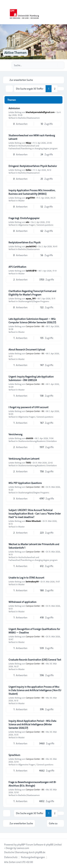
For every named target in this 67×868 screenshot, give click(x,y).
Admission (14, 108)
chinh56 (29, 438)
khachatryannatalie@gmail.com (40, 112)
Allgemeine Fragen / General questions (36, 225)
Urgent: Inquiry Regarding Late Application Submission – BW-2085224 (31, 378)
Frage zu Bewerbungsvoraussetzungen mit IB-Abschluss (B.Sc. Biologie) (32, 784)
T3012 (28, 463)
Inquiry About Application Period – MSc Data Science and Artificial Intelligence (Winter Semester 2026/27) (32, 724)
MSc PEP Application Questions (25, 483)
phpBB (21, 845)
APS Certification (17, 267)
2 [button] (55, 89)
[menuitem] (11, 857)
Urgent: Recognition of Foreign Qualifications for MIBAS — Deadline (34, 631)
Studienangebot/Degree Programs (34, 301)
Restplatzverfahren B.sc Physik (25, 242)
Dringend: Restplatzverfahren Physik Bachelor (33, 166)
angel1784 (30, 198)
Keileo (29, 170)
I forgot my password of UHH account (28, 407)
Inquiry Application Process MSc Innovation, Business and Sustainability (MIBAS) (32, 192)
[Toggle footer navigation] (4, 836)
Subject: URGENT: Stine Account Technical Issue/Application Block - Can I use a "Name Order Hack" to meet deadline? (35, 514)
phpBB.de (40, 852)
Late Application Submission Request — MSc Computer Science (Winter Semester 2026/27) (32, 321)
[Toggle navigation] (63, 12)
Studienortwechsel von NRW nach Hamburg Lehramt (32, 137)
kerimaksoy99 (32, 581)
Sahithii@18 (31, 271)
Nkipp (28, 143)
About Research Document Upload (27, 350)
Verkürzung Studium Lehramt (24, 459)
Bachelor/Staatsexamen (29, 118)
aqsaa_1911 (31, 298)
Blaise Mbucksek (33, 521)
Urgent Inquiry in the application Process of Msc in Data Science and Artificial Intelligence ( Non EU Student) (35, 690)
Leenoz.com (23, 848)
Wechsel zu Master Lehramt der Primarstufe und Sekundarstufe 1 (34, 546)
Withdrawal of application (22, 602)
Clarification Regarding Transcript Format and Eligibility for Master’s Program (32, 293)
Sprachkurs (14, 755)
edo (27, 222)
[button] (61, 89)
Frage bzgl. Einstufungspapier (24, 218)
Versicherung (15, 434)
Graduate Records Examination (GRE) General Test (35, 660)
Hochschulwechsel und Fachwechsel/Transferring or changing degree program (33, 147)
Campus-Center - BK (35, 326)
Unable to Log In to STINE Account (26, 578)
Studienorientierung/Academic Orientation (38, 441)
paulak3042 (31, 246)
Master (21, 200)
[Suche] (54, 65)
